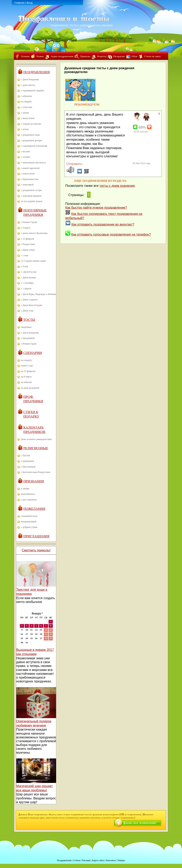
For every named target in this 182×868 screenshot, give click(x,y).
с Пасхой (25, 455)
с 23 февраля (27, 239)
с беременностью (30, 179)
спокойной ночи (29, 516)
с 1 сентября (27, 283)
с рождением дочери (31, 140)
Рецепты (102, 56)
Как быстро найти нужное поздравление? (96, 208)
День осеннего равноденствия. (37, 439)
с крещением (28, 461)
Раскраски (119, 56)
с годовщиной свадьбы (33, 90)
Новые (40, 56)
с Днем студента (29, 300)
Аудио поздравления (62, 56)
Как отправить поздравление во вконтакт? (103, 224)
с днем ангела (28, 85)
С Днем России (29, 272)
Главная (19, 3)
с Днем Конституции (32, 305)
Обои (134, 56)
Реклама (86, 860)
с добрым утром (29, 527)
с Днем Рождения (30, 79)
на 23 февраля (28, 371)
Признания (34, 481)
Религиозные (36, 448)
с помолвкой (27, 185)
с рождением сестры (31, 190)
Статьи (77, 860)
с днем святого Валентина (34, 233)
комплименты (28, 494)
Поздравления (37, 72)
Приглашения (36, 536)
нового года (27, 366)
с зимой (25, 113)
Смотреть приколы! (36, 550)
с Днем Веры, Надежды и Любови (38, 294)
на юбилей (26, 382)
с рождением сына (30, 135)
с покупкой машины (31, 196)
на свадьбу (26, 102)
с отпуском (27, 107)
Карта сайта (98, 860)
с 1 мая (25, 255)
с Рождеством (28, 244)
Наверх (121, 860)
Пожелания (34, 509)
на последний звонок (32, 201)
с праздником (28, 338)
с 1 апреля (26, 289)
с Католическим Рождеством (36, 472)
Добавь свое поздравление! (140, 823)
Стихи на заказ (152, 56)
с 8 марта (26, 228)
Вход (29, 3)
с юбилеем (26, 96)
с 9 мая (25, 266)
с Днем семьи (28, 250)
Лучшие (25, 56)
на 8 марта (26, 377)
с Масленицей (28, 467)
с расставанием (29, 500)
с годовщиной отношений (34, 146)
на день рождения (30, 388)
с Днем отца (27, 311)
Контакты (111, 860)
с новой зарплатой (30, 168)
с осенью (26, 157)
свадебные (26, 327)
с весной (25, 151)
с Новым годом (29, 344)
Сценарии (33, 353)
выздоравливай (29, 521)
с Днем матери (28, 277)
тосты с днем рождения (117, 186)
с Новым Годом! (29, 222)
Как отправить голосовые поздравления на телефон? (111, 234)
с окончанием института (33, 163)
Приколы (85, 56)
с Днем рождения (30, 333)
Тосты (29, 320)
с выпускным (28, 118)
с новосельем (28, 174)
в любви (25, 489)
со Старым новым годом (33, 261)
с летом (25, 129)
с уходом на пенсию (31, 124)
